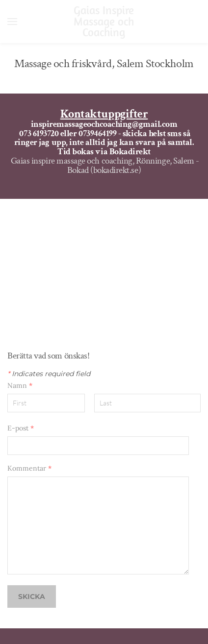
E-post (21, 428)
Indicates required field (49, 374)
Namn (20, 385)
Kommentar (29, 468)
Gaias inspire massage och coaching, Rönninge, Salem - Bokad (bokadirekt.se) (105, 166)
